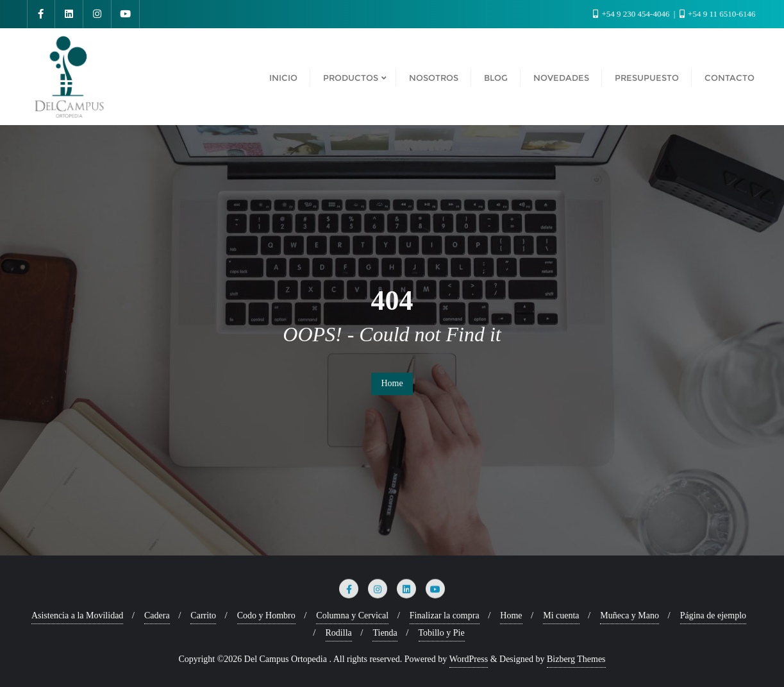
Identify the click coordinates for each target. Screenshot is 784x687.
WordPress (469, 659)
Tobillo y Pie (442, 633)
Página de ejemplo (713, 615)
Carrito (203, 615)
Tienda (385, 633)
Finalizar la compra (445, 615)
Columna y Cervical (352, 615)
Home (392, 383)
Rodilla (339, 633)
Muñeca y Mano (630, 615)
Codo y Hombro (266, 615)
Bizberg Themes (576, 659)
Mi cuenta (561, 615)
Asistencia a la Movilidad (77, 615)
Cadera (157, 615)
